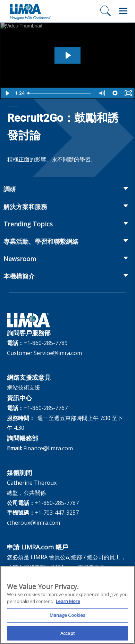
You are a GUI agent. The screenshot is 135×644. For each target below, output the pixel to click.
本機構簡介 (19, 276)
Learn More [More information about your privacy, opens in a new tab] (68, 604)
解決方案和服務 (25, 207)
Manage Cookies (68, 618)
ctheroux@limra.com (33, 523)
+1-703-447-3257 (57, 513)
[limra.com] (30, 11)
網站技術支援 (24, 387)
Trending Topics (28, 224)
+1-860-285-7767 (46, 408)
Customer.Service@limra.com (44, 353)
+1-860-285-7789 (46, 343)
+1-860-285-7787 (57, 503)
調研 (10, 189)
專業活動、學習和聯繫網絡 (41, 241)
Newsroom (20, 259)
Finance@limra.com (48, 448)
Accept (67, 636)
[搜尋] (106, 11)
